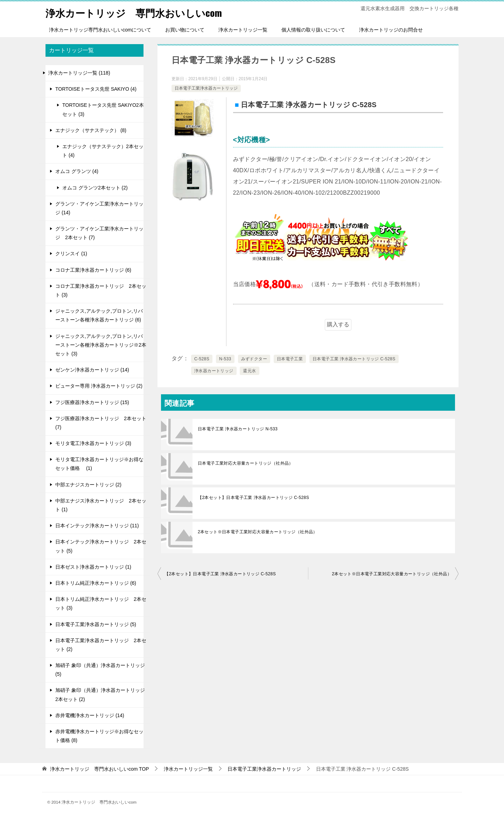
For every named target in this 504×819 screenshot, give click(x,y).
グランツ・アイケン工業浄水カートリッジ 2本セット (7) (99, 233)
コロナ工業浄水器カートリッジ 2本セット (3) (101, 290)
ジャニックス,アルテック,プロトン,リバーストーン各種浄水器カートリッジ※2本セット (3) (101, 345)
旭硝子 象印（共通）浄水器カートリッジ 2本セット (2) (100, 695)
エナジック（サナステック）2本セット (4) (103, 151)
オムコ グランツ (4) (77, 171)
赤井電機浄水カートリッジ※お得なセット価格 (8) (99, 736)
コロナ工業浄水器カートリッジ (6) (93, 270)
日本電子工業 (290, 359)
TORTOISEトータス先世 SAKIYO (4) (96, 89)
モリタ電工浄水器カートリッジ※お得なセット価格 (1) (99, 464)
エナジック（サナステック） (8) (91, 130)
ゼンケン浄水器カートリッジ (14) (92, 370)
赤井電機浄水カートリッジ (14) (90, 715)
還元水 (249, 371)
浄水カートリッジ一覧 (243, 30)
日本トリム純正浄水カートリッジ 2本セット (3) (101, 603)
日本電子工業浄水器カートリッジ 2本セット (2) (101, 645)
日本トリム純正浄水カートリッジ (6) (96, 583)
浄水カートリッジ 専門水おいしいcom (140, 12)
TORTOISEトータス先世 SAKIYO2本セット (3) (103, 109)
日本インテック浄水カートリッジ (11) (97, 526)
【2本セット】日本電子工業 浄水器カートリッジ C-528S (253, 498)
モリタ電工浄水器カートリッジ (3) (93, 443)
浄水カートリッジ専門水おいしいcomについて (100, 30)
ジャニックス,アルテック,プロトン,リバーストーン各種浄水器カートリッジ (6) (99, 315)
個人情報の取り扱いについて (313, 30)
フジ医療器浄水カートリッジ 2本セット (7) (101, 423)
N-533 (225, 359)
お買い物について (185, 30)
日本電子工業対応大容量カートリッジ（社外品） (246, 463)
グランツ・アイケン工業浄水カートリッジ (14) (99, 208)
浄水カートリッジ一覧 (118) (79, 73)
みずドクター (254, 359)
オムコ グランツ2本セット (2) (95, 188)
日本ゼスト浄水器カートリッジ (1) (93, 567)
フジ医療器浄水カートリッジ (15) (92, 402)
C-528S (202, 359)
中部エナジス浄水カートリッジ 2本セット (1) (101, 505)
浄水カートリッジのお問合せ (391, 30)
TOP (100, 769)
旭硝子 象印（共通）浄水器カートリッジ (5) (100, 670)
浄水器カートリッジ (214, 371)
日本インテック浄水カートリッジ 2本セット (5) (101, 546)
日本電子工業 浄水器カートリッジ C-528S (354, 359)
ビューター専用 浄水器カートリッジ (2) (99, 386)
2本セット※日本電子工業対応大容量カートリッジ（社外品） (258, 532)
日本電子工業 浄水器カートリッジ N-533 (238, 429)
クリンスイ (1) (71, 254)
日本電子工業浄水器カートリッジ (206, 88)
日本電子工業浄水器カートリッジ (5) (96, 624)
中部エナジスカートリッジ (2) (88, 485)
